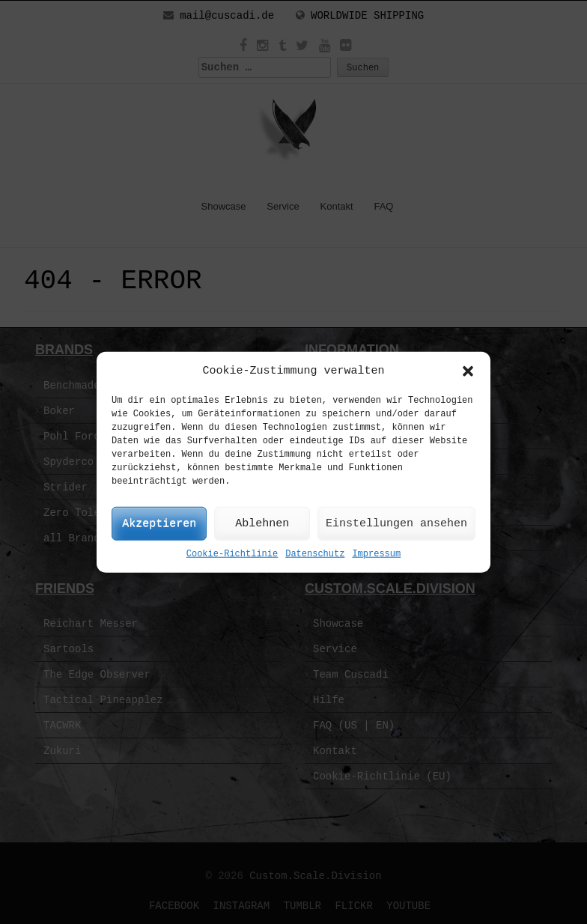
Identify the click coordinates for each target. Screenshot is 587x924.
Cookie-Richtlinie (232, 554)
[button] (468, 371)
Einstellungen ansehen (396, 524)
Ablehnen (262, 524)
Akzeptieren (159, 524)
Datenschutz (315, 554)
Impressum (376, 554)
